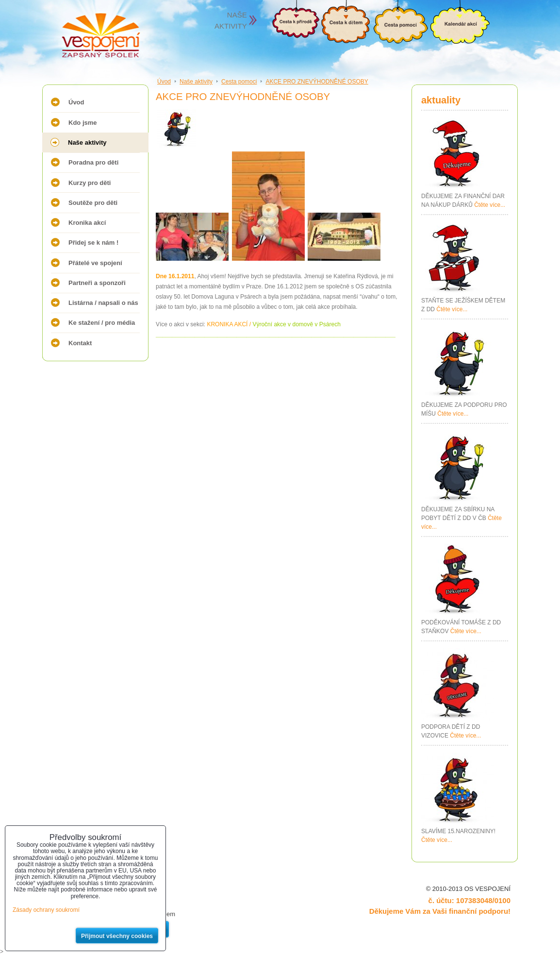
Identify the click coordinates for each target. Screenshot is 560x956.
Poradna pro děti (93, 162)
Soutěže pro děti (93, 203)
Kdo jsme (83, 123)
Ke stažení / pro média (102, 323)
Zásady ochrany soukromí (46, 910)
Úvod (76, 102)
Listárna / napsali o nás (103, 303)
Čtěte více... (490, 205)
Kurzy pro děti (90, 183)
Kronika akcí (87, 223)
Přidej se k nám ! (93, 243)
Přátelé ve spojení (95, 263)
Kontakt (80, 343)
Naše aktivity (87, 143)
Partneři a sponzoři (97, 283)
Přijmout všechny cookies (117, 936)
